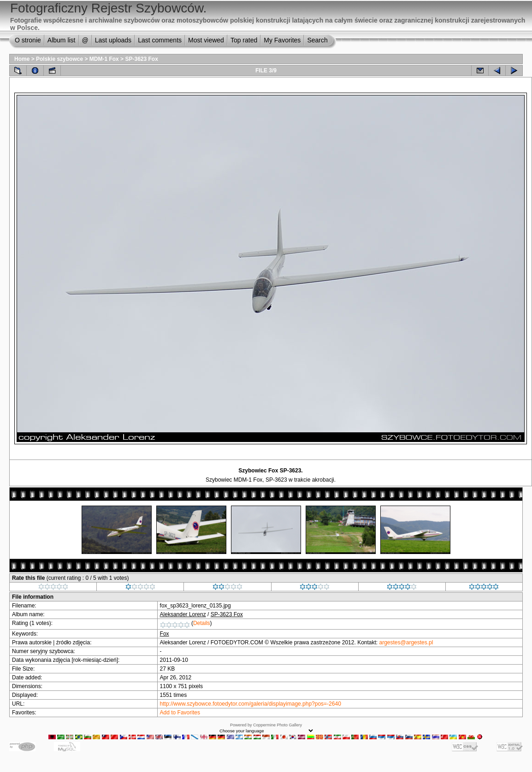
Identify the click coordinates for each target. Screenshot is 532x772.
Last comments (160, 40)
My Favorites (282, 40)
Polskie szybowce (59, 59)
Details (202, 623)
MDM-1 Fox (104, 59)
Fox (165, 634)
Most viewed (206, 40)
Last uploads (113, 40)
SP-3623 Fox (141, 59)
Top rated (244, 40)
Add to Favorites (180, 713)
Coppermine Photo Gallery (278, 725)
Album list (62, 40)
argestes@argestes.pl (406, 642)
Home (22, 59)
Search (317, 40)
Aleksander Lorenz (183, 614)
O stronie (28, 40)
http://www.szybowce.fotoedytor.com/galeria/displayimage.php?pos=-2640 (251, 704)
